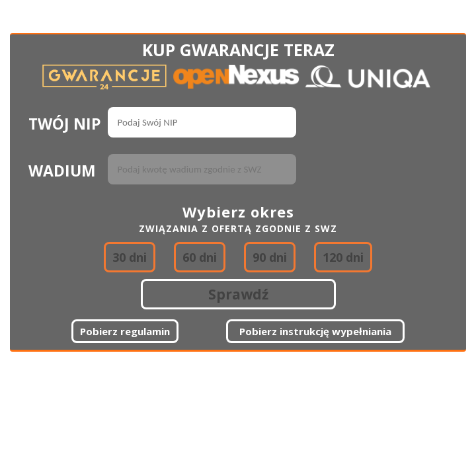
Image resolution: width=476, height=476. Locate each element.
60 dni (200, 257)
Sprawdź (238, 294)
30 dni (130, 257)
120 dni (343, 257)
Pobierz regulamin (125, 331)
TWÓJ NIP (65, 124)
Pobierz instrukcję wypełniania (315, 331)
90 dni (270, 257)
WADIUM (62, 171)
